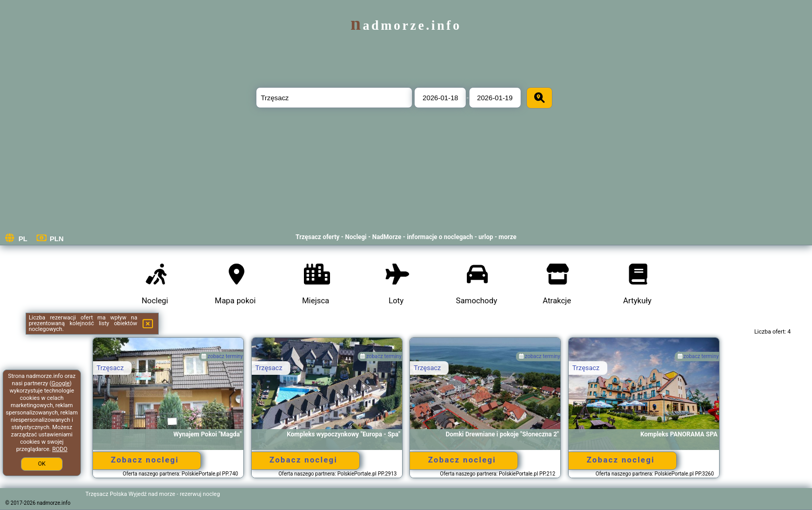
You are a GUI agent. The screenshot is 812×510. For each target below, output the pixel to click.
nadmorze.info (406, 25)
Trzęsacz (110, 368)
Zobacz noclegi (145, 460)
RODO (60, 449)
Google (61, 383)
